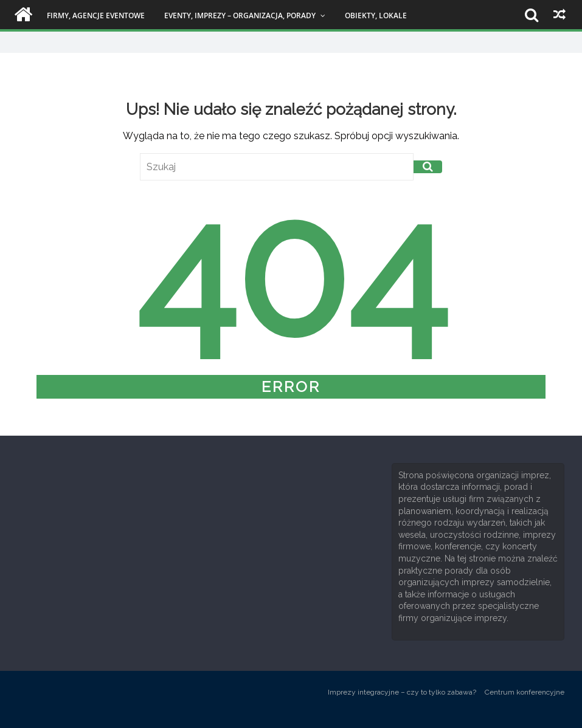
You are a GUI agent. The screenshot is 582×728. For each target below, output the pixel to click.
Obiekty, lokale (376, 15)
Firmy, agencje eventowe (96, 15)
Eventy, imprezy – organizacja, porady (240, 15)
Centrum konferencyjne (525, 692)
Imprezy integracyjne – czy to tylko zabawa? (402, 692)
